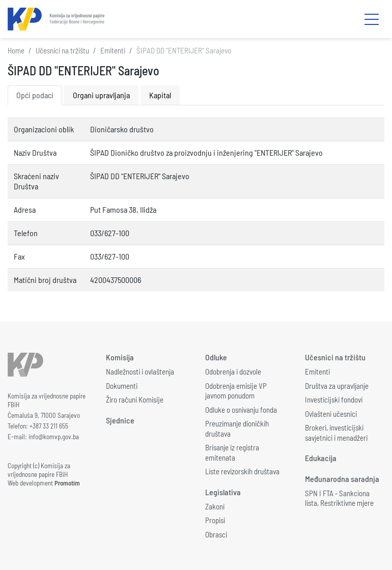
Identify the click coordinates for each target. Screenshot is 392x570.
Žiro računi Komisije (135, 400)
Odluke (216, 357)
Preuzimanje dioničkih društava (237, 429)
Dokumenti (122, 386)
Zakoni (215, 506)
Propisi (215, 520)
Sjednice (120, 420)
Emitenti (113, 50)
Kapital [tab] (160, 95)
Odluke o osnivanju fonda (241, 410)
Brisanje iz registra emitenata (232, 452)
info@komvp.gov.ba (54, 437)
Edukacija (321, 458)
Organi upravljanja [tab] (101, 95)
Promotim (67, 483)
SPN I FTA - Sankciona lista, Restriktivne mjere (339, 498)
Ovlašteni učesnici (331, 414)
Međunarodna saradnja (342, 479)
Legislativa (223, 492)
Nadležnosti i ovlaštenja (140, 372)
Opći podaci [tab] (35, 95)
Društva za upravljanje (337, 386)
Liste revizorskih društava (242, 471)
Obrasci (216, 534)
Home (16, 50)
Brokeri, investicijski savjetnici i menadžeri (336, 433)
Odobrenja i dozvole (233, 372)
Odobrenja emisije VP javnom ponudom (236, 391)
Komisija (120, 357)
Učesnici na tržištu (62, 50)
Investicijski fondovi (334, 400)
